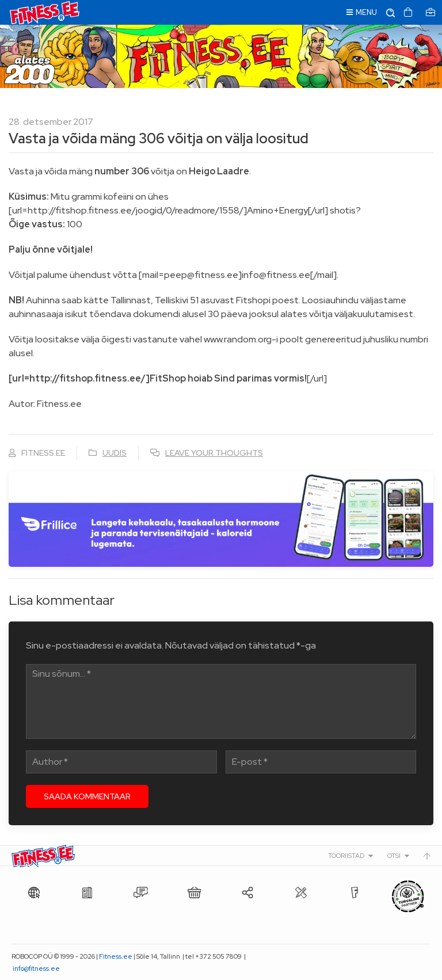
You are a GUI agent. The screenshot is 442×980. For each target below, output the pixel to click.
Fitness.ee (116, 956)
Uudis (115, 453)
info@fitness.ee (36, 968)
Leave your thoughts (214, 453)
